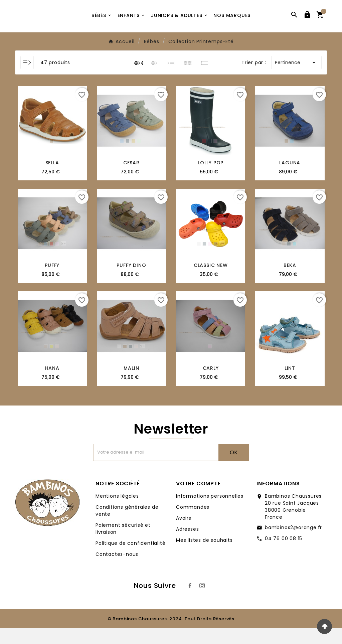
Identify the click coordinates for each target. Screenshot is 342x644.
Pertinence (296, 78)
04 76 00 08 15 (284, 554)
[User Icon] (307, 24)
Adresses (187, 545)
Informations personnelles (210, 512)
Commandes (193, 523)
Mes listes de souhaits (204, 556)
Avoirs (184, 534)
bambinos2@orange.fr (293, 543)
